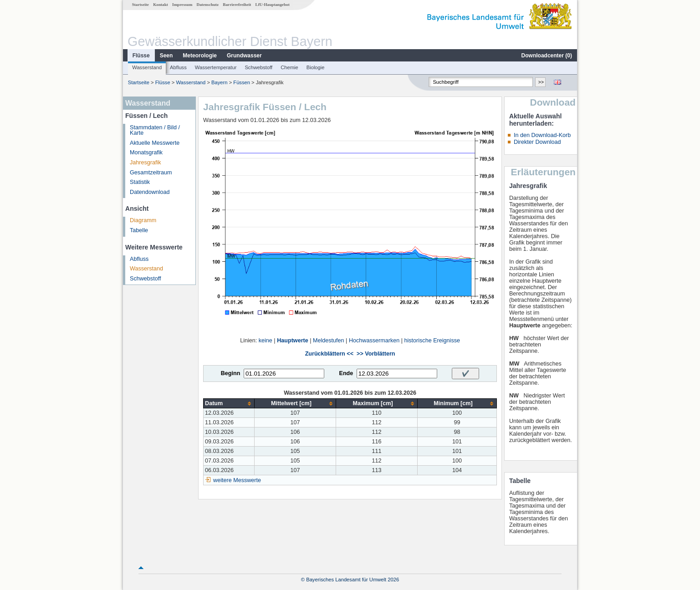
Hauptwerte (293, 341)
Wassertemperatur (216, 67)
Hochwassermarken (374, 341)
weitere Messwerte (237, 480)
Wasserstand (147, 67)
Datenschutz (208, 5)
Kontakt (161, 5)
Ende (346, 373)
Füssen (242, 82)
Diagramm (143, 220)
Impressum (182, 5)
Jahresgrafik (146, 163)
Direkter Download (537, 142)
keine (266, 341)
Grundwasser (244, 56)
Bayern (219, 82)
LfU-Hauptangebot (273, 5)
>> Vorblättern (376, 354)
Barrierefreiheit (237, 5)
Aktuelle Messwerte (155, 143)
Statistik (140, 182)
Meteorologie (200, 56)
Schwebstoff (258, 67)
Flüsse (141, 56)
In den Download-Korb (542, 135)
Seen (166, 56)
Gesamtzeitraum (151, 173)
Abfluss (178, 67)
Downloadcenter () (547, 56)
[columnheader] (229, 404)
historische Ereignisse (432, 341)
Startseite (141, 5)
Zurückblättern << (329, 354)
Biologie (316, 67)
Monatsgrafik (146, 153)
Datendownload (150, 192)
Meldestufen (329, 341)
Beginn (231, 373)
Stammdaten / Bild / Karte (155, 130)
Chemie (289, 67)
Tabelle (139, 230)
